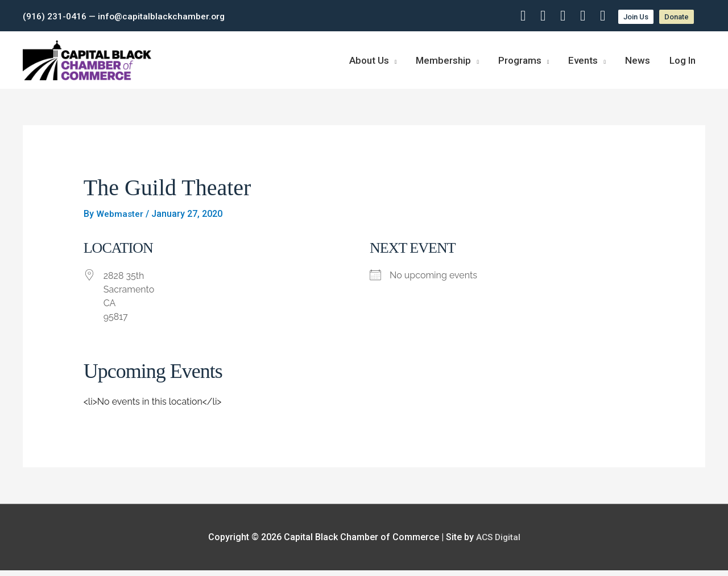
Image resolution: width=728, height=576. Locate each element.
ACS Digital (498, 543)
